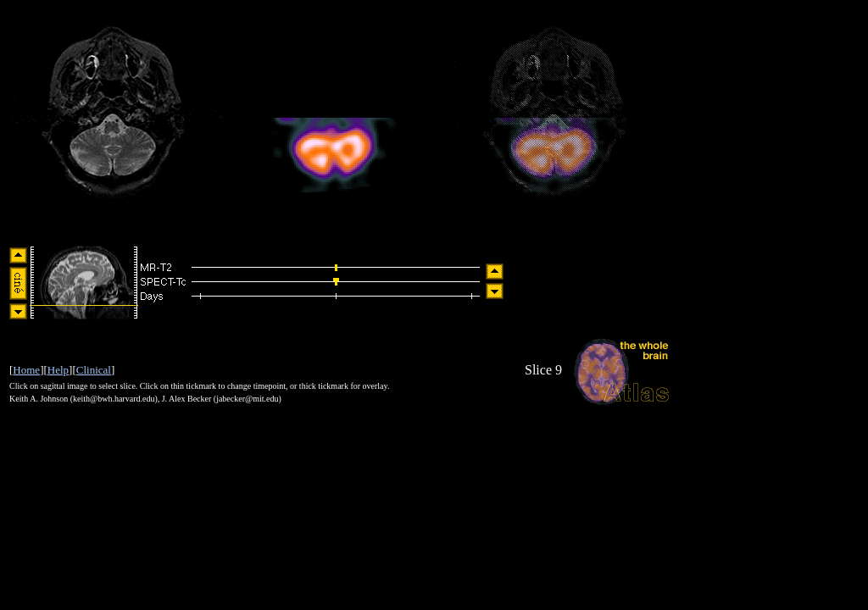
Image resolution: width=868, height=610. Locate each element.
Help (58, 370)
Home (26, 370)
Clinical (94, 370)
